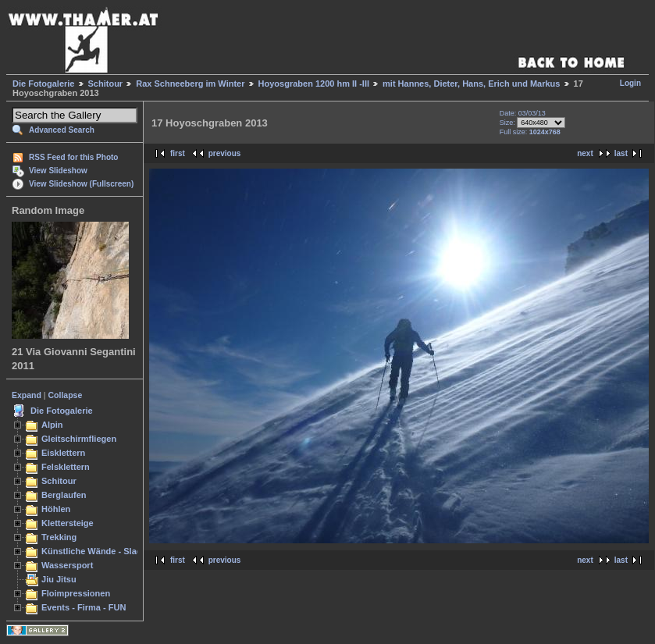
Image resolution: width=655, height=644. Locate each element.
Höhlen (56, 509)
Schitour (106, 84)
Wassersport (67, 565)
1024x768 (545, 132)
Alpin (52, 425)
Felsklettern (66, 467)
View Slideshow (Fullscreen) (81, 184)
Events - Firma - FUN (84, 607)
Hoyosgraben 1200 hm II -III (314, 84)
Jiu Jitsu (59, 579)
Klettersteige (68, 523)
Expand (27, 395)
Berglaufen (64, 495)
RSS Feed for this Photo (73, 157)
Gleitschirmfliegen (79, 439)
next (585, 153)
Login (630, 83)
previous (225, 153)
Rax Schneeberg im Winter (190, 84)
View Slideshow (58, 171)
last (621, 153)
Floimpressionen (76, 593)
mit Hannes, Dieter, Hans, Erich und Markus (471, 84)
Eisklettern (63, 453)
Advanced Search (62, 130)
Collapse (66, 395)
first (178, 153)
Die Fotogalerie (43, 84)
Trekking (59, 537)
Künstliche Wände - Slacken (99, 551)
